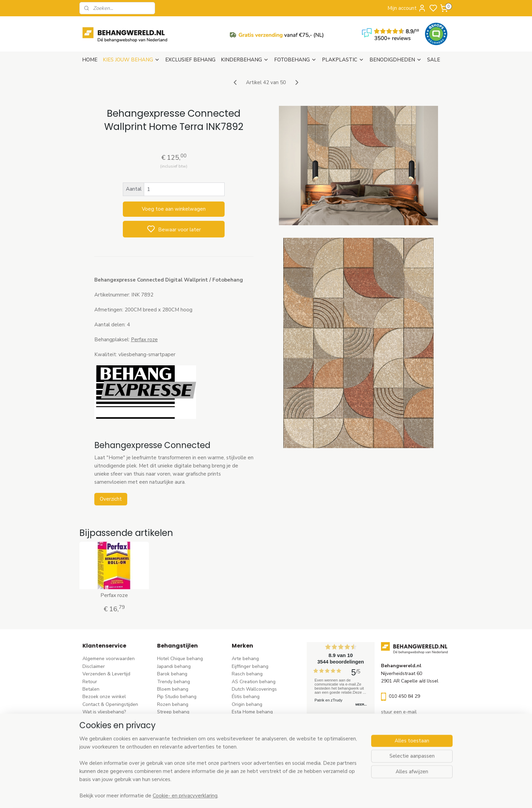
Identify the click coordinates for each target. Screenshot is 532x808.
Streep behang (173, 712)
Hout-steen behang (178, 742)
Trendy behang (174, 682)
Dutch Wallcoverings (254, 689)
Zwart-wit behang (177, 735)
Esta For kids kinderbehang (261, 719)
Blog (87, 727)
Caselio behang (249, 742)
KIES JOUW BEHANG (131, 60)
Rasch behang (247, 674)
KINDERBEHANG (245, 60)
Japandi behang (174, 666)
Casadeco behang (251, 750)
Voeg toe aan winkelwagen (174, 209)
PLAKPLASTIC (343, 60)
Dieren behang (173, 757)
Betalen (91, 689)
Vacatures (93, 735)
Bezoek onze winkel (104, 697)
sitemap (296, 796)
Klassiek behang (175, 727)
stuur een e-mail (399, 712)
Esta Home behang (252, 712)
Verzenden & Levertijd (106, 674)
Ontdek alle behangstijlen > (190, 765)
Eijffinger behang (250, 666)
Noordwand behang (253, 735)
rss (308, 796)
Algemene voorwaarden (109, 659)
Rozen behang (173, 704)
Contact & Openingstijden (110, 704)
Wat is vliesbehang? (104, 712)
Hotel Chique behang (180, 659)
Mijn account (407, 8)
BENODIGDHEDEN (396, 60)
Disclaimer (94, 666)
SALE (434, 60)
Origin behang (247, 704)
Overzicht (110, 499)
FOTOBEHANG (295, 60)
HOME (90, 60)
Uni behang (169, 719)
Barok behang (172, 674)
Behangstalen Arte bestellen (114, 719)
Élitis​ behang (246, 697)
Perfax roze (144, 340)
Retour (90, 682)
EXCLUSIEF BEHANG (190, 60)
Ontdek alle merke (254, 765)
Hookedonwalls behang (258, 727)
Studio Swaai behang (255, 757)
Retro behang (172, 750)
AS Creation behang (254, 682)
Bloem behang (173, 689)
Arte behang (245, 659)
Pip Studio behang (177, 697)
